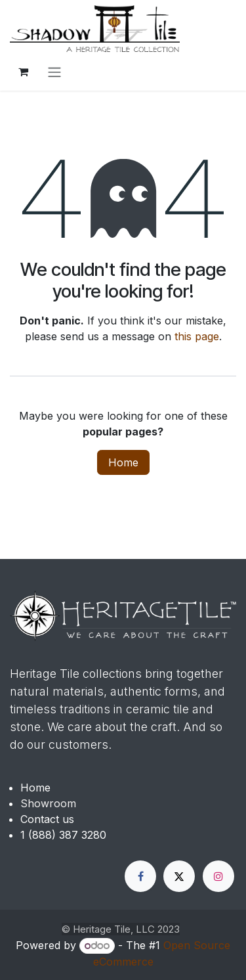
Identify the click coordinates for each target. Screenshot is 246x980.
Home (123, 462)
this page (197, 336)
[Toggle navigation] (54, 72)
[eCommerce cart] (23, 72)
